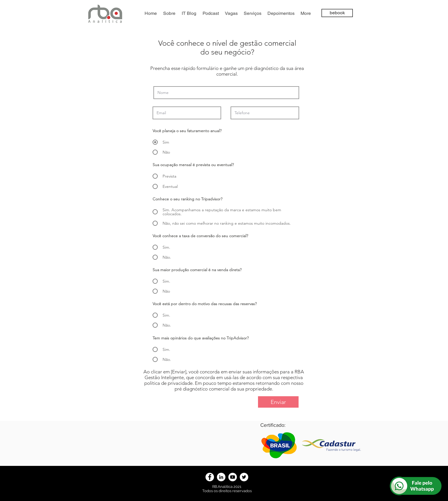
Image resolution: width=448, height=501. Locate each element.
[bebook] (337, 13)
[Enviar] (278, 402)
